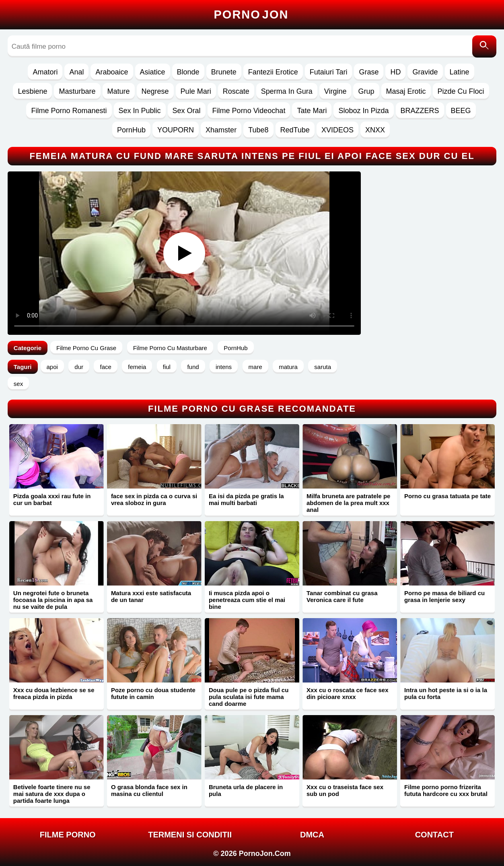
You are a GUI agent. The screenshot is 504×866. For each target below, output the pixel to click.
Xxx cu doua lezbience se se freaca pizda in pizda (54, 693)
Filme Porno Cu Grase (86, 348)
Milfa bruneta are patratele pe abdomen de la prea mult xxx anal (348, 503)
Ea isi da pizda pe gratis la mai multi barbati (246, 499)
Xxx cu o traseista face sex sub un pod (345, 790)
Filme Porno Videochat (249, 111)
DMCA (312, 835)
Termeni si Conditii (190, 835)
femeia (137, 367)
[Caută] (484, 46)
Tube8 (258, 130)
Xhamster (221, 130)
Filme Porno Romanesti (69, 111)
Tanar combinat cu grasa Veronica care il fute (342, 596)
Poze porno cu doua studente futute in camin (153, 693)
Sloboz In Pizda (363, 111)
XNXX (375, 130)
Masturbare (77, 91)
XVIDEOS (337, 130)
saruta (323, 367)
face (105, 367)
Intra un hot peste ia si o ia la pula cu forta (446, 693)
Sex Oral (187, 111)
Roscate (236, 91)
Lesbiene (32, 91)
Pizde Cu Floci (461, 91)
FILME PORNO (68, 835)
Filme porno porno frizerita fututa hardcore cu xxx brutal (446, 790)
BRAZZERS (420, 111)
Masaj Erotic (406, 91)
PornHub (131, 130)
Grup (366, 91)
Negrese (155, 91)
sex (18, 384)
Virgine (335, 91)
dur (79, 367)
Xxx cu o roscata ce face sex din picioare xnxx (347, 693)
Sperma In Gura (287, 91)
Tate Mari (312, 111)
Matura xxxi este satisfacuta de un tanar (151, 596)
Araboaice (112, 72)
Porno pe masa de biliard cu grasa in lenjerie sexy (444, 596)
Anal (76, 72)
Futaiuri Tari (329, 72)
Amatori (45, 72)
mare (255, 367)
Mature (119, 91)
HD (395, 72)
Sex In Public (140, 111)
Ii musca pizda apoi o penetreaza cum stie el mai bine (247, 600)
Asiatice (153, 72)
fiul (167, 367)
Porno (251, 14)
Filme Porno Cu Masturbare (170, 348)
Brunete (224, 72)
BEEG (461, 111)
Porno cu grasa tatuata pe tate (447, 496)
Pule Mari (196, 91)
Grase (369, 72)
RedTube (295, 130)
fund (193, 367)
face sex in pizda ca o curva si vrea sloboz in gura (154, 499)
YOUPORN (176, 130)
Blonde (188, 72)
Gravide (425, 72)
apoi (52, 367)
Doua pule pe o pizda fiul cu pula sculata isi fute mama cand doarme (249, 697)
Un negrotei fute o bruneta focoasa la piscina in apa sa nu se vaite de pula (53, 600)
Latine (460, 72)
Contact (434, 835)
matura (288, 367)
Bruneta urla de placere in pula (246, 790)
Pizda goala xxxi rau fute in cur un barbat (52, 499)
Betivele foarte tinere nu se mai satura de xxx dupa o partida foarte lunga (52, 794)
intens (224, 367)
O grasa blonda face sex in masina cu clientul (149, 790)
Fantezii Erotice (273, 72)
